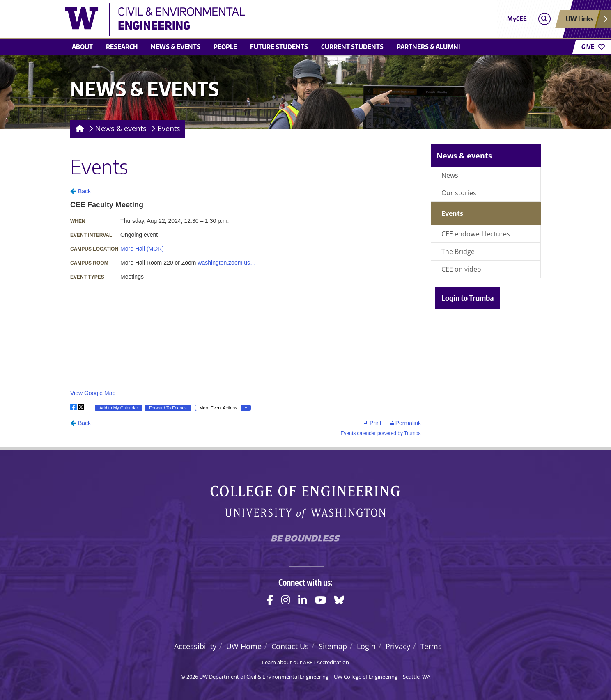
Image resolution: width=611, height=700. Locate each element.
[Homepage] (78, 129)
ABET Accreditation (326, 662)
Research (122, 47)
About (82, 47)
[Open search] (544, 19)
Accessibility (195, 646)
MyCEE (517, 19)
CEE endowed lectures (476, 234)
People (225, 47)
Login (366, 646)
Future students (279, 47)
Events (169, 128)
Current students (352, 47)
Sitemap (333, 646)
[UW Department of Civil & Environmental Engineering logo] (246, 20)
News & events (176, 47)
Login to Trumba (467, 298)
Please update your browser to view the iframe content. (246, 311)
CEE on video (461, 269)
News (450, 175)
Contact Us (290, 646)
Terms (431, 646)
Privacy (398, 646)
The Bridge (458, 252)
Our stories (459, 193)
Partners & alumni (428, 47)
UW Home (244, 646)
